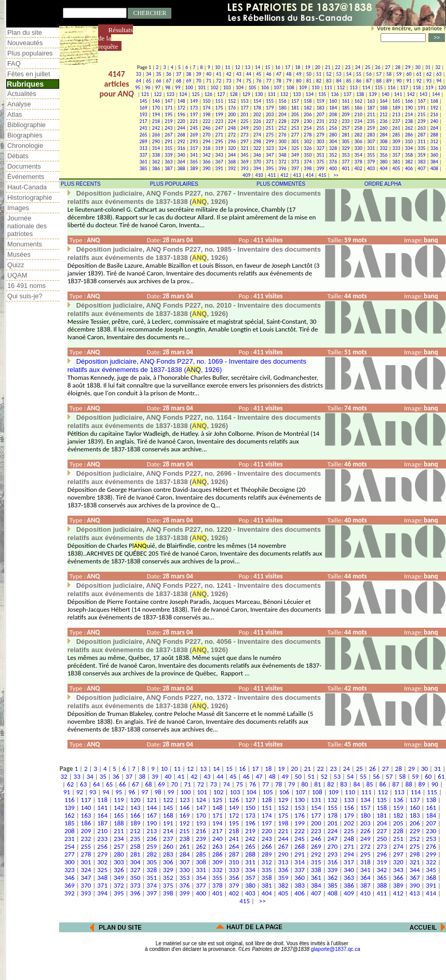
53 (339, 74)
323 (270, 148)
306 (359, 141)
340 (181, 155)
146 (156, 101)
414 (310, 175)
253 (295, 128)
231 (320, 121)
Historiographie (30, 197)
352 (333, 155)
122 (158, 94)
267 (168, 135)
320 (232, 148)
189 (396, 108)
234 (359, 121)
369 (244, 162)
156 (282, 101)
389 (194, 168)
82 (319, 81)
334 (409, 148)
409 (246, 175)
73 (228, 81)
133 (297, 94)
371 (270, 162)
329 (346, 148)
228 (282, 121)
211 (371, 114)
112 (341, 87)
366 (206, 162)
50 (309, 74)
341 (194, 155)
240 (434, 121)
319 (219, 148)
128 (233, 94)
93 (429, 81)
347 (270, 155)
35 (158, 74)
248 (232, 128)
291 (168, 141)
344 (232, 155)
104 (240, 87)
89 (389, 81)
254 (308, 128)
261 (396, 128)
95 (138, 87)
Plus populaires (30, 53)
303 (320, 141)
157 (295, 101)
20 (318, 67)
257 (346, 128)
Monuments (25, 244)
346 (257, 155)
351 (320, 155)
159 (320, 101)
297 (244, 141)
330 (359, 148)
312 (434, 141)
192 (434, 108)
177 (244, 108)
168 (434, 101)
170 (156, 108)
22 (337, 67)
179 (270, 108)
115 (379, 87)
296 (232, 141)
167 (421, 101)
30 (418, 67)
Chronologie (25, 146)
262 (409, 128)
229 (295, 121)
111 (328, 87)
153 (244, 101)
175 (219, 108)
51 (319, 74)
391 (219, 168)
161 (346, 101)
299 (270, 141)
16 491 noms (26, 286)
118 (417, 87)
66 (158, 81)
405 (396, 168)
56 (369, 74)
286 (409, 135)
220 (181, 121)
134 (310, 94)
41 (219, 74)
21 (328, 67)
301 (295, 141)
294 (206, 141)
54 (349, 74)
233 (346, 121)
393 (244, 168)
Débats (18, 156)
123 (171, 94)
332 (383, 148)
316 (181, 148)
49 (299, 74)
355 (371, 155)
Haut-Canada (27, 187)
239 (421, 121)
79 (289, 81)
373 (295, 162)
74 (239, 81)
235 (371, 121)
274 (257, 135)
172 (181, 108)
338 (156, 155)
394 (257, 168)
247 (219, 128)
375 (320, 162)
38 (188, 74)
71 (209, 81)
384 (434, 162)
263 (421, 128)
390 (206, 168)
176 (232, 108)
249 (244, 128)
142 (410, 94)
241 (143, 128)
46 (269, 74)
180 (282, 108)
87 (369, 81)
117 (404, 87)
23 (348, 67)
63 (439, 74)
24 (358, 67)
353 (346, 155)
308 (383, 141)
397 (295, 168)
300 (282, 141)
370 (257, 162)
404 (383, 168)
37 (179, 74)
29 (408, 67)
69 (188, 81)
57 (379, 74)
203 (270, 114)
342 (206, 155)
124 (183, 94)
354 (359, 155)
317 (194, 148)
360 (434, 155)
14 (258, 67)
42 (228, 74)
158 (308, 101)
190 (409, 108)
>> (335, 175)
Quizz (16, 265)
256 (333, 128)
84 (339, 81)
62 (429, 74)
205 (295, 114)
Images (18, 208)
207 (320, 114)
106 (265, 87)
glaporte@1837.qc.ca (336, 949)
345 (244, 155)
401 (346, 168)
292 (181, 141)
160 (333, 101)
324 (282, 148)
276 (282, 135)
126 (208, 94)
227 (270, 121)
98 (168, 87)
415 (322, 175)
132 (284, 94)
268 (181, 135)
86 (359, 81)
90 (399, 81)
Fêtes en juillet (29, 74)
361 (143, 162)
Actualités (22, 94)
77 (269, 81)
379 (371, 162)
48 (289, 74)
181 (295, 108)
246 (206, 128)
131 (271, 94)
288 (434, 135)
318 (206, 148)
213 (396, 114)
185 (346, 108)
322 (257, 148)
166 (409, 101)
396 (282, 168)
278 (308, 135)
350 (308, 155)
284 (383, 135)
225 (244, 121)
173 (194, 108)
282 (359, 135)
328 (333, 148)
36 (169, 74)
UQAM (17, 275)
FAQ (14, 64)
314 (156, 148)
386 (156, 168)
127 (221, 94)
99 (178, 87)
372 (282, 162)
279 (320, 135)
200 (232, 114)
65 (148, 81)
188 (383, 108)
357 (396, 155)
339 (168, 155)
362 (156, 162)
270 (206, 135)
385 (143, 168)
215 (421, 114)
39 (199, 74)
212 (383, 114)
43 (239, 74)
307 (371, 141)
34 (148, 74)
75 (249, 81)
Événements (26, 177)
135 (322, 94)
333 (396, 148)
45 (259, 74)
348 (282, 155)
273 (244, 135)
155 (270, 101)
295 (219, 141)
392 (232, 168)
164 (383, 101)
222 (206, 121)
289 (143, 141)
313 (143, 148)
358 (409, 155)
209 (346, 114)
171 (168, 108)
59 (399, 74)
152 (232, 101)
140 (386, 94)
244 (181, 128)
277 (295, 135)
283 (371, 135)
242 (156, 128)
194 (156, 114)
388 (181, 168)
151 (219, 101)
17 (288, 67)
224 (232, 121)
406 (409, 168)
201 (244, 114)
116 (391, 87)
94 (439, 81)
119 (429, 87)
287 (421, 135)
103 (227, 87)
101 (202, 87)
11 (227, 67)
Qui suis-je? (25, 296)
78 (279, 81)
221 (194, 121)
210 (359, 114)
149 (194, 101)
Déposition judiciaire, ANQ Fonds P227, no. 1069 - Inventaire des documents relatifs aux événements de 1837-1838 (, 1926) (187, 365)
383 (421, 162)
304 (333, 141)
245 (194, 128)
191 (421, 108)
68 (179, 81)
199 (219, 114)
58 (389, 74)
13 (248, 67)
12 (238, 67)
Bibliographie (26, 125)
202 (257, 114)
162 (359, 101)
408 (434, 168)
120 (442, 87)
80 (299, 81)
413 (297, 175)
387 (168, 168)
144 (436, 94)
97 (158, 87)
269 (194, 135)
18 (298, 67)
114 (366, 87)
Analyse (19, 104)
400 (333, 168)
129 (246, 94)
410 (259, 175)
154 (257, 101)
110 (315, 87)
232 (333, 121)
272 (232, 135)
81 (309, 81)
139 (373, 94)
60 (409, 74)
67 (169, 81)
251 (270, 128)
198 (206, 114)
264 (434, 128)
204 (282, 114)
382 (409, 162)
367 (219, 162)
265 (143, 135)
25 (368, 67)
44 (249, 74)
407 (421, 168)
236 (383, 121)
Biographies (25, 135)
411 (272, 175)
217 (143, 121)
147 (168, 101)
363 (168, 162)
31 (428, 67)
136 (335, 94)
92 (419, 81)
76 (259, 81)
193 (143, 114)
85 (349, 81)
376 (333, 162)
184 (333, 108)
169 (143, 108)
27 (388, 67)
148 (181, 101)
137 (348, 94)
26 (377, 67)
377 (346, 162)
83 (329, 81)
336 (434, 148)
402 (359, 168)
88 (379, 81)
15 (267, 67)
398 (308, 168)
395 (270, 168)
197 (194, 114)
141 (398, 94)
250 (257, 128)
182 (308, 108)
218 (156, 121)
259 (371, 128)
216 (434, 114)
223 (219, 121)
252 (282, 128)
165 (396, 101)
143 (423, 94)
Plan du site (25, 32)
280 (333, 135)
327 (320, 148)
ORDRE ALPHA (383, 184)
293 (194, 141)
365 (194, 162)
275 (270, 135)
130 (259, 94)
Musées (19, 254)
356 (383, 155)
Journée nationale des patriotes (27, 226)
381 (396, 162)
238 (409, 121)
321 (244, 148)
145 (143, 101)
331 (371, 148)
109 (303, 87)
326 (308, 148)
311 (421, 141)
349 (295, 155)
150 (206, 101)
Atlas (15, 114)
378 (359, 162)
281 (346, 135)
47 (279, 74)
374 (308, 162)
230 (308, 121)
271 (219, 135)
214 (409, 114)
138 (360, 94)
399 (320, 168)
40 (209, 74)
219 (168, 121)
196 (181, 114)
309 (396, 141)
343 (219, 155)
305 (346, 141)
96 (147, 87)
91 (409, 81)
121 (145, 94)
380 (383, 162)
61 (419, 74)
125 (195, 94)
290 (156, 141)
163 (371, 101)
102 (214, 87)
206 (308, 114)
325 (295, 148)
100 (189, 87)
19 (308, 67)
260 (383, 128)
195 (168, 114)
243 (168, 128)
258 (359, 128)
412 (284, 175)
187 (371, 108)
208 (333, 114)
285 (396, 135)
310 (409, 141)
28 (398, 67)
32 (438, 67)
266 (156, 135)
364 (181, 162)
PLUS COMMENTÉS (281, 184)
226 (257, 121)
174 (206, 108)
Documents (24, 166)
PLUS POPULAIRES (174, 184)
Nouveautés (25, 43)
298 (257, 141)
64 (139, 81)
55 (359, 74)
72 (219, 81)
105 (252, 87)
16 (278, 67)
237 (396, 121)
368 (232, 162)
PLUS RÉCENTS (81, 184)
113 (353, 87)
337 (143, 155)
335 (421, 148)
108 (290, 87)
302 (308, 141)
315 (168, 148)
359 (421, 155)
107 (278, 87)
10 (218, 67)
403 (371, 168)
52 (329, 74)
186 (359, 108)
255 (320, 128)
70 (199, 81)
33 (139, 74)
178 (257, 108)
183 (320, 108)
